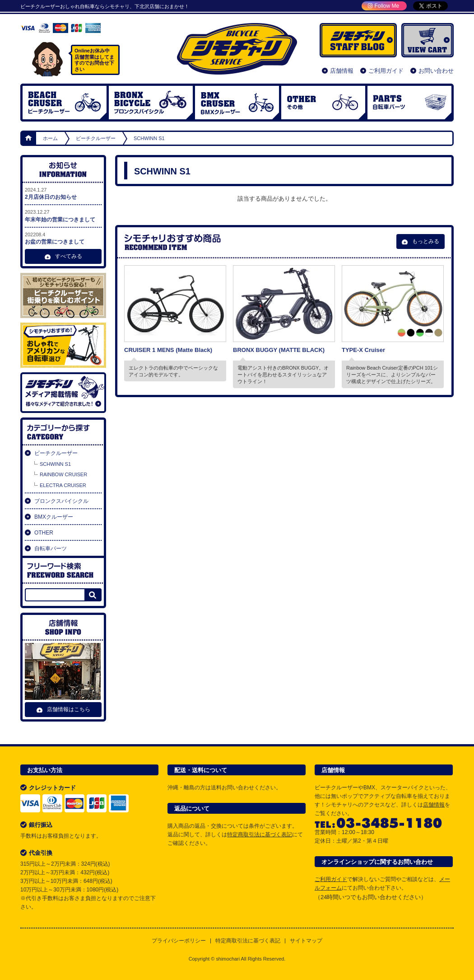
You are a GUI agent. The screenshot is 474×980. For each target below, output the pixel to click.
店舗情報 (342, 71)
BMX (237, 103)
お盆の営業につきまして (63, 238)
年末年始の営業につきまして (63, 215)
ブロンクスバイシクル (151, 103)
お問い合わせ (436, 71)
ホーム (29, 138)
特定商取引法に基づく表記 (260, 835)
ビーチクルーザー (65, 103)
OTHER (323, 103)
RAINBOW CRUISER (63, 474)
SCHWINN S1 (55, 464)
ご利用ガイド (386, 71)
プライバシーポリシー (179, 941)
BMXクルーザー (54, 517)
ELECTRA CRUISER (63, 485)
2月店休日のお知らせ (63, 193)
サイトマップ (306, 941)
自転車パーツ (409, 103)
